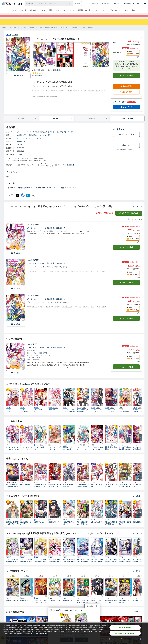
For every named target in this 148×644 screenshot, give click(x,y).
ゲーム (76, 192)
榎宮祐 (59, 74)
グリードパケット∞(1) (40, 415)
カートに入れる (126, 79)
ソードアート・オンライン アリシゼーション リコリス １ (111, 415)
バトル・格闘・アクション (63, 192)
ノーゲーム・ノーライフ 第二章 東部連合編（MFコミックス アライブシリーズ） (46, 136)
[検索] (71, 4)
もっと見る (137, 210)
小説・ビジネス (54, 10)
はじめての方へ (126, 96)
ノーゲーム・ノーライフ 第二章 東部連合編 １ (46, 303)
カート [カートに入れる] (126, 251)
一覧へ (139, 616)
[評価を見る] (39, 78)
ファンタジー (30, 192)
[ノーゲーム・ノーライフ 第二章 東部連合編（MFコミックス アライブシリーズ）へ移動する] (49, 31)
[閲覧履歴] (127, 4)
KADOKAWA (22, 145)
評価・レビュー (127, 123)
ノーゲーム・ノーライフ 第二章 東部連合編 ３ (46, 232)
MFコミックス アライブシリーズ (29, 142)
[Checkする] (29, 74)
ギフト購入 (119, 133)
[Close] (144, 633)
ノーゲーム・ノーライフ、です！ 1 (26, 415)
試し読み (18, 80)
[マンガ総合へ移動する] (24, 31)
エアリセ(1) (52, 414)
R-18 (126, 10)
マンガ (42, 10)
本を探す (78, 4)
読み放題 (23, 10)
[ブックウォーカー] (12, 4)
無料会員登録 (126, 90)
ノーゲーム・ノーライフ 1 (12, 415)
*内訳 (138, 61)
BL (96, 10)
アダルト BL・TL (115, 10)
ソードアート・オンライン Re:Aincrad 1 (69, 415)
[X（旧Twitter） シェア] (17, 199)
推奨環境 (71, 169)
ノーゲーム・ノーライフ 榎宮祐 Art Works (125, 415)
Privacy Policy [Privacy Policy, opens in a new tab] (43, 634)
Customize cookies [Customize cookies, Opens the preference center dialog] (125, 639)
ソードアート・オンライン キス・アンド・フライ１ (97, 415)
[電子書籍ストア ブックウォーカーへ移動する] (10, 31)
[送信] (71, 4)
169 (20, 158)
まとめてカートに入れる (129, 217)
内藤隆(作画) (22, 139)
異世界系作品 (41, 192)
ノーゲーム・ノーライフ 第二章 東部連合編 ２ (46, 267)
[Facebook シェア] (23, 199)
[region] (74, 633)
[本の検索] (31, 4)
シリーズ (63, 123)
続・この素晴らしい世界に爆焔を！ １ (83, 415)
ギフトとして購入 (126, 138)
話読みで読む (126, 149)
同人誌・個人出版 (84, 10)
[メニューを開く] (145, 4)
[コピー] (33, 199)
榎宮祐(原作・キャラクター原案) (40, 139)
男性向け (20, 192)
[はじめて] (117, 4)
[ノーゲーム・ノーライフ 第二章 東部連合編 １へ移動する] (84, 31)
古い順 (130, 223)
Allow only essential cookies (125, 633)
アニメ (50, 192)
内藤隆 (38, 74)
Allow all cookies (125, 628)
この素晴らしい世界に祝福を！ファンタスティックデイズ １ (139, 415)
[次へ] (34, 59)
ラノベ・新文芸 (69, 10)
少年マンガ (11, 192)
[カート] (136, 4)
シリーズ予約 (120, 106)
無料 (134, 10)
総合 (14, 10)
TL (103, 10)
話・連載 (33, 10)
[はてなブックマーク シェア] (28, 199)
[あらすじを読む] (71, 92)
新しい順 (138, 223)
